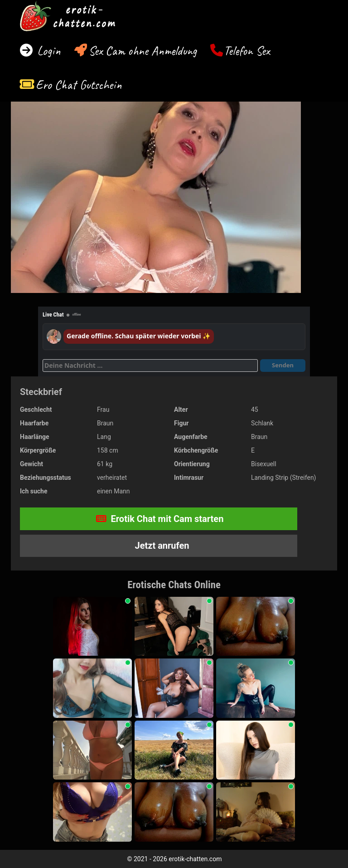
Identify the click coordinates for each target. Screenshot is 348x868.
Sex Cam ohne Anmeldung (143, 51)
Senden (283, 365)
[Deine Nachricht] (150, 366)
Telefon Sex (247, 51)
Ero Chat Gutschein (79, 85)
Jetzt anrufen (161, 546)
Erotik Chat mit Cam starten (160, 519)
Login (47, 51)
